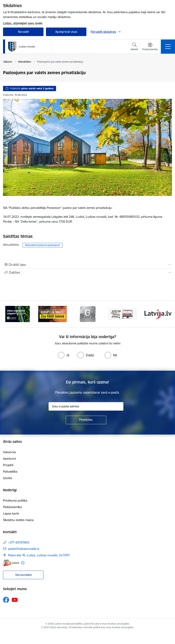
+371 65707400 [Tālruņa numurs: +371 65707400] (19, 542)
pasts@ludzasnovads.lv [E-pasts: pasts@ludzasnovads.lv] (24, 549)
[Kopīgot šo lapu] (87, 272)
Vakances (10, 452)
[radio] (64, 355)
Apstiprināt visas (66, 32)
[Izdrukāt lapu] (87, 265)
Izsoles (8, 478)
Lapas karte (11, 513)
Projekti (8, 465)
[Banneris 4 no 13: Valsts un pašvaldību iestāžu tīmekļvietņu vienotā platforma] (122, 314)
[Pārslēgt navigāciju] (168, 47)
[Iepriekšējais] (9, 314)
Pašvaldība (10, 472)
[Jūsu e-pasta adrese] (86, 406)
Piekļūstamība (12, 507)
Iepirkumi (9, 459)
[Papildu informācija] (23, 563)
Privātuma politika (15, 500)
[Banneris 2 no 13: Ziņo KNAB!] (53, 314)
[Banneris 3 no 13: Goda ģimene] (88, 314)
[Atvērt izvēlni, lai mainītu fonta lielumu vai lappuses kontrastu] (150, 47)
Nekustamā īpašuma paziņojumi (43, 245)
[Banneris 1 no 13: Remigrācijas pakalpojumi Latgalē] (17, 314)
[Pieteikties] (86, 420)
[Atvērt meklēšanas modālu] (134, 47)
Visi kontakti (23, 575)
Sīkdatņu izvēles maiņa (18, 520)
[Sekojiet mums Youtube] (15, 600)
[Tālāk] (166, 314)
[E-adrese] (11, 563)
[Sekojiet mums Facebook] (6, 600)
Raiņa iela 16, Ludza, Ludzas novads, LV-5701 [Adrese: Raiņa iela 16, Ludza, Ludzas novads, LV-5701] (39, 555)
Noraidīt (23, 32)
